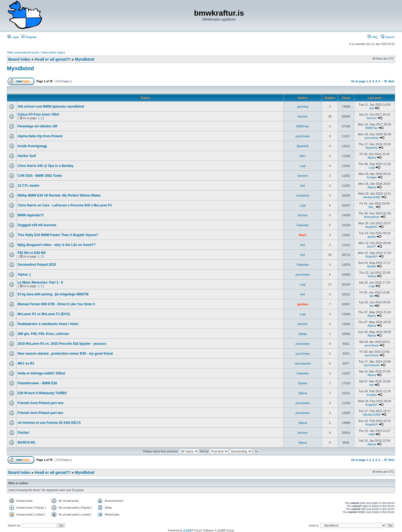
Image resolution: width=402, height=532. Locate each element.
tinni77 (372, 247)
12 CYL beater (29, 186)
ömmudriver (372, 217)
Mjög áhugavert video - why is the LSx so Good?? (57, 245)
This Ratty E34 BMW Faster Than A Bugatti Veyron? (58, 235)
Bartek (372, 266)
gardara (303, 304)
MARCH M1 (26, 443)
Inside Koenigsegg (32, 146)
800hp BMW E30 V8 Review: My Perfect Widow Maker (59, 195)
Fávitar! (23, 433)
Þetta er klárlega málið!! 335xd (41, 373)
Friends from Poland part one (40, 403)
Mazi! (303, 235)
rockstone (303, 195)
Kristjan (372, 177)
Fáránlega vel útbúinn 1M (37, 126)
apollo (372, 237)
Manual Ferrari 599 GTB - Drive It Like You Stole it (56, 304)
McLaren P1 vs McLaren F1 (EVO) (44, 314)
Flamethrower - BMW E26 (37, 383)
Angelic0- (372, 227)
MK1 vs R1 (26, 363)
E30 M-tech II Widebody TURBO (42, 393)
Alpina (372, 158)
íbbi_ (372, 207)
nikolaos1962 (372, 197)
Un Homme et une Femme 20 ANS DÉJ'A (49, 423)
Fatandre (303, 225)
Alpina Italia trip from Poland (40, 136)
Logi (303, 166)
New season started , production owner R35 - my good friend (65, 354)
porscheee (303, 136)
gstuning (303, 107)
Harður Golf (27, 156)
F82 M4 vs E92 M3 (32, 253)
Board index (19, 59)
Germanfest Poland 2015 (37, 265)
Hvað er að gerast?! (53, 59)
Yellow (372, 276)
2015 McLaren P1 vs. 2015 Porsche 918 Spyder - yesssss (62, 344)
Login (13, 37)
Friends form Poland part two (40, 413)
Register (29, 37)
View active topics (53, 52)
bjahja (303, 334)
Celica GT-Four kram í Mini (38, 114)
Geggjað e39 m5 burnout (37, 225)
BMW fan (303, 126)
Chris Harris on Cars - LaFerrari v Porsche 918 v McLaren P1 (65, 205)
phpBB (187, 530)
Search (388, 37)
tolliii (372, 434)
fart (372, 108)
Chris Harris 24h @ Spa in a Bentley (46, 166)
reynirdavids (303, 363)
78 (385, 81)
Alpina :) (24, 275)
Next (391, 81)
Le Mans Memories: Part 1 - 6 (40, 282)
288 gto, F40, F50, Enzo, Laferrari (43, 334)
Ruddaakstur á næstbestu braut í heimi (48, 324)
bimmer (303, 116)
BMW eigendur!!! (31, 215)
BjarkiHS (303, 146)
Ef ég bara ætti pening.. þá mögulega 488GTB (53, 294)
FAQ (373, 37)
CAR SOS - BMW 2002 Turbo (40, 176)
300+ (303, 156)
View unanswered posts (23, 52)
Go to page (358, 81)
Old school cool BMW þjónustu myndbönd (51, 107)
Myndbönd (85, 59)
